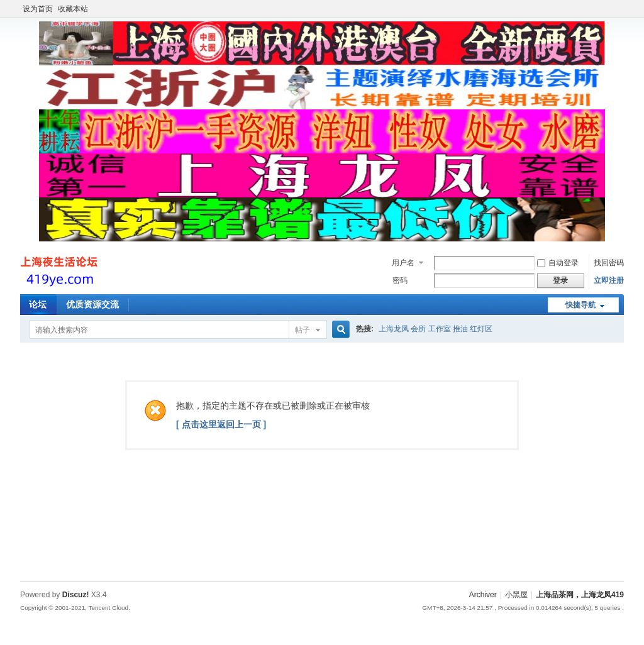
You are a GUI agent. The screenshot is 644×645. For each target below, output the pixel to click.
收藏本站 (73, 9)
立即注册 (609, 280)
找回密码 (609, 263)
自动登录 (558, 263)
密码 (400, 280)
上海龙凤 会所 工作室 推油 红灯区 (436, 329)
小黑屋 (516, 595)
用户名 (403, 263)
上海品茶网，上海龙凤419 (580, 595)
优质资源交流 (92, 304)
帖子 (303, 330)
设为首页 (38, 9)
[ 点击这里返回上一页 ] (221, 424)
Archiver (483, 595)
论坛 (38, 304)
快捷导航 (580, 305)
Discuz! (76, 595)
